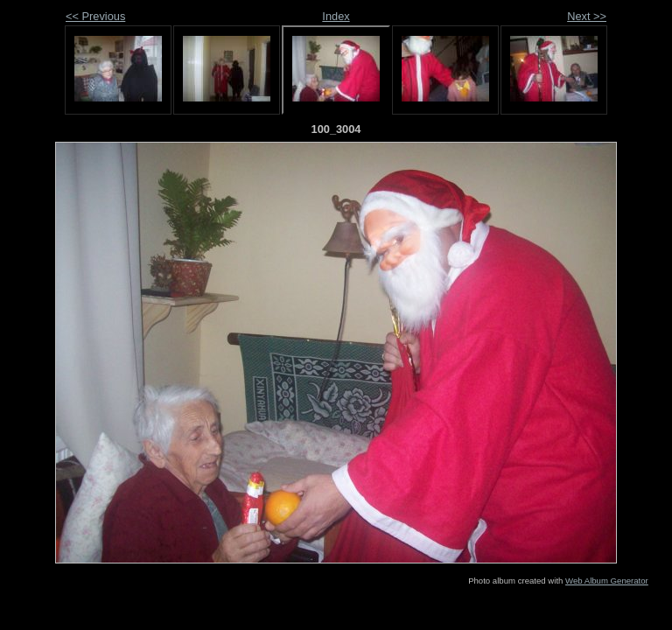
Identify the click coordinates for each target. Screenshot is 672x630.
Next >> (587, 16)
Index (336, 16)
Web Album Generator (607, 581)
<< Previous (95, 16)
